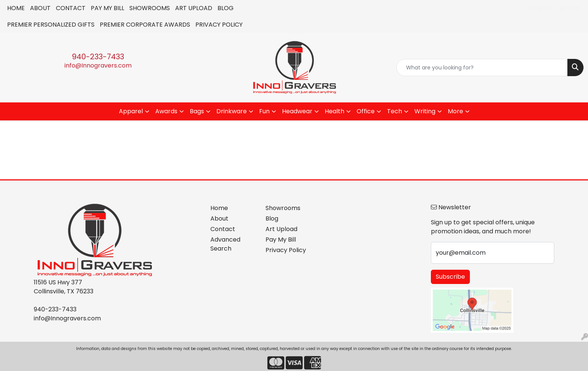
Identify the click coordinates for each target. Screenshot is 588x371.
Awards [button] (166, 111)
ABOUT (40, 8)
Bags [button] (197, 111)
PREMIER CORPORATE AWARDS (145, 25)
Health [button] (334, 111)
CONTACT (71, 8)
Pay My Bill (281, 240)
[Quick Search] (482, 68)
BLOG (226, 8)
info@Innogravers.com (98, 65)
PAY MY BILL (107, 8)
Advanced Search (225, 244)
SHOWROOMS (150, 8)
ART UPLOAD (194, 8)
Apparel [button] (131, 111)
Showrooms (283, 208)
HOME (16, 8)
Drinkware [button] (232, 111)
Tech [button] (394, 111)
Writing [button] (425, 111)
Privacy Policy (286, 250)
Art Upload (281, 229)
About (219, 219)
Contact (223, 229)
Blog (272, 219)
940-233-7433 (98, 57)
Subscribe (450, 277)
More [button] (455, 111)
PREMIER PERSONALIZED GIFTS (51, 25)
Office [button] (366, 111)
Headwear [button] (297, 111)
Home (219, 208)
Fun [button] (264, 111)
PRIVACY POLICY (219, 25)
